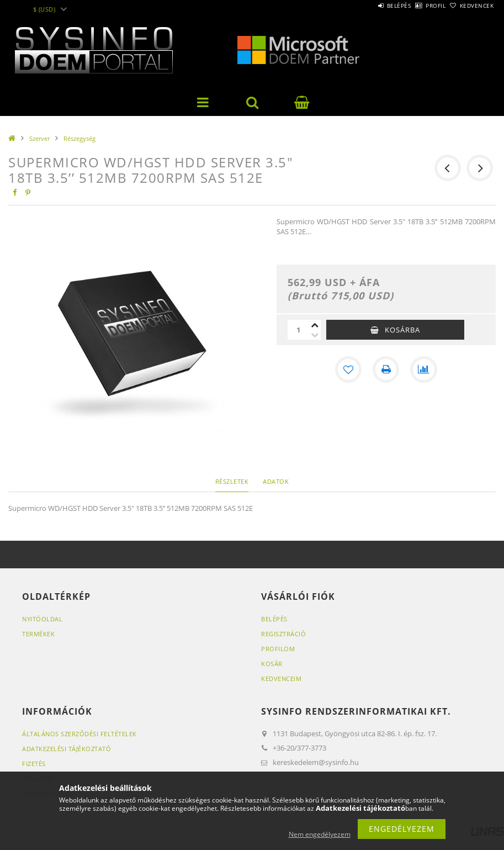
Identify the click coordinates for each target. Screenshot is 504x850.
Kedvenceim (281, 679)
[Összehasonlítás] (423, 369)
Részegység (79, 138)
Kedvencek (470, 6)
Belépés (368, 6)
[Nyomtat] (386, 369)
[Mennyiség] (299, 330)
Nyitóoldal (42, 619)
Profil (417, 6)
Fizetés (34, 764)
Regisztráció (283, 634)
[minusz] (315, 335)
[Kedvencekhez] (348, 369)
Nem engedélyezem (320, 834)
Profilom (278, 649)
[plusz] (315, 325)
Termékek (38, 634)
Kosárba (402, 330)
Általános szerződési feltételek (79, 734)
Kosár (272, 664)
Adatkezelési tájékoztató (67, 749)
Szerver (39, 138)
